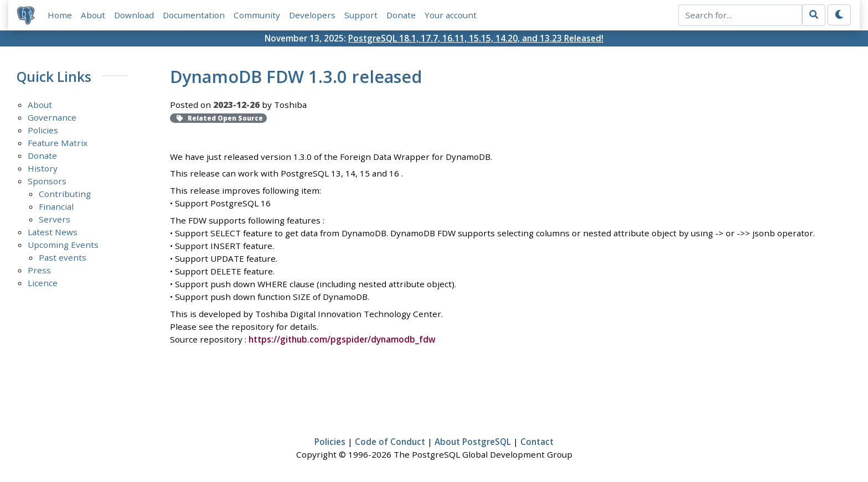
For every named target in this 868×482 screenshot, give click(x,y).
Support (361, 15)
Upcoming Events (63, 245)
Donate (401, 15)
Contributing (65, 194)
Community (257, 15)
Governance (52, 117)
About (93, 15)
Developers (312, 15)
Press (39, 270)
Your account (451, 15)
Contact (537, 442)
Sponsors (47, 181)
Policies (43, 130)
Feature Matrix (58, 143)
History (43, 168)
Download (134, 15)
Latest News (53, 232)
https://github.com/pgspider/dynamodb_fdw (342, 339)
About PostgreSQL (473, 442)
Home (60, 15)
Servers (55, 219)
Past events (63, 257)
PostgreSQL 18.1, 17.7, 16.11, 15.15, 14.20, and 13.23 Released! (476, 38)
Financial (56, 206)
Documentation (194, 15)
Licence (43, 283)
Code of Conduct (390, 442)
